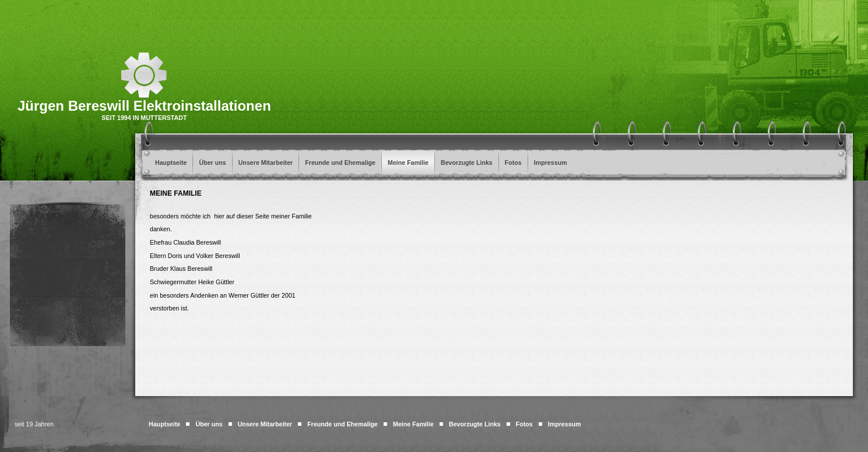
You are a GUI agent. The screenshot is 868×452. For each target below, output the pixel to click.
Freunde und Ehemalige (340, 163)
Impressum (551, 163)
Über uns (212, 163)
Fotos (513, 163)
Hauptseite (171, 163)
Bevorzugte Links (467, 163)
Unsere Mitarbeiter (266, 163)
